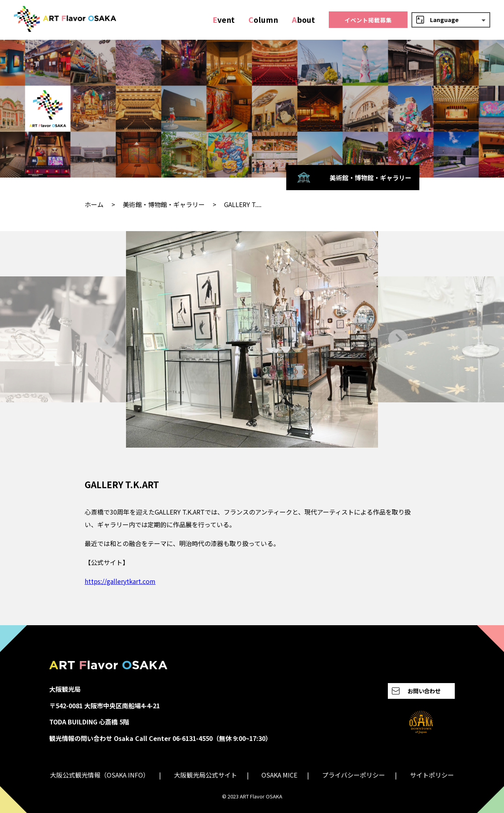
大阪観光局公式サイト (206, 775)
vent (224, 20)
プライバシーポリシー (354, 775)
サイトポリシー (432, 775)
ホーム (94, 204)
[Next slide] (398, 339)
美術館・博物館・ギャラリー (164, 204)
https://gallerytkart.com (120, 581)
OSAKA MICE (279, 775)
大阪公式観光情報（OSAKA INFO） (100, 775)
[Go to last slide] (106, 339)
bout (303, 20)
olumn (263, 20)
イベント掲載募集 (368, 20)
